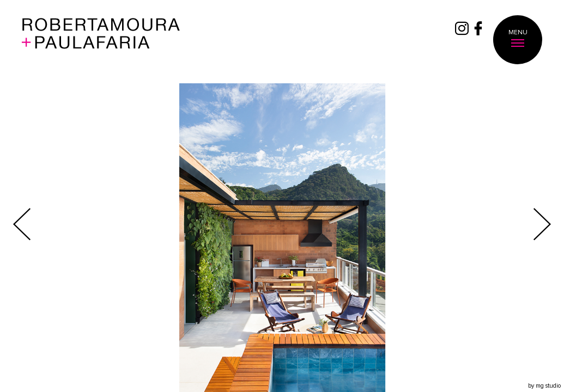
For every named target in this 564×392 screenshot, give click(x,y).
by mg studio (544, 386)
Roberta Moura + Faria (101, 40)
